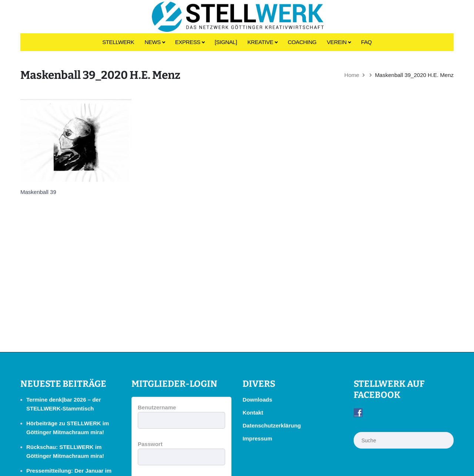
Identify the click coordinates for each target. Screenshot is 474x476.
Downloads (257, 400)
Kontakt (253, 413)
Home (352, 75)
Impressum (257, 438)
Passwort (150, 444)
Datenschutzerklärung (272, 425)
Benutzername (157, 407)
